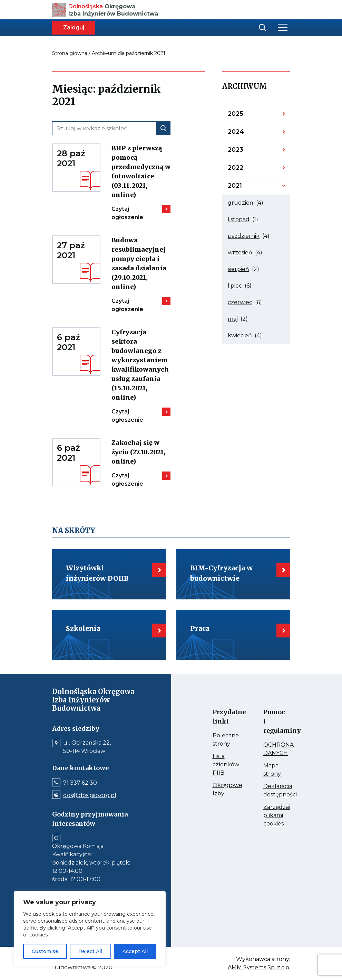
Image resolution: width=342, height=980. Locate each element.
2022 (246, 169)
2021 (246, 187)
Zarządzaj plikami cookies (270, 816)
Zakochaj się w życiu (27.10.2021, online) (141, 452)
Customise (45, 951)
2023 (246, 151)
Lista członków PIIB (219, 765)
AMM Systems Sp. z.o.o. (259, 968)
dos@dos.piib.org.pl (90, 795)
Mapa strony (270, 770)
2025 (246, 115)
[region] (90, 928)
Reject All (90, 951)
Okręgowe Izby (219, 790)
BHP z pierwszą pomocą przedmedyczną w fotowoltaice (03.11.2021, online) (141, 172)
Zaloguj (74, 27)
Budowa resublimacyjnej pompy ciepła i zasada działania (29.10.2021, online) (141, 264)
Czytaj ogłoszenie (135, 213)
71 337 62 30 (80, 783)
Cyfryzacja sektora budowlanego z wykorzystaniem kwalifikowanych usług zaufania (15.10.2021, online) (141, 365)
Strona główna (70, 53)
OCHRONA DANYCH (270, 749)
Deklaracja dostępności (270, 791)
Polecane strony (219, 740)
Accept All (135, 951)
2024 (246, 133)
